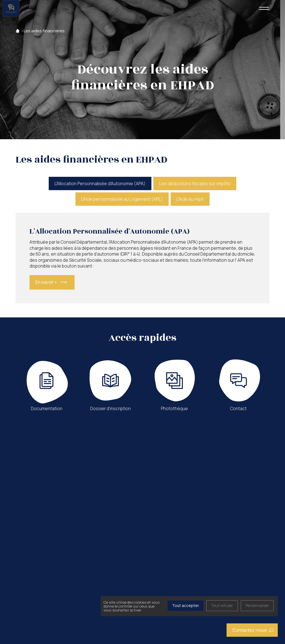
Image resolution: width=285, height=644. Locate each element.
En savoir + (46, 282)
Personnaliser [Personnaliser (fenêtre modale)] (257, 605)
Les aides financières (44, 31)
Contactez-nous (253, 630)
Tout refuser (222, 605)
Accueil (18, 31)
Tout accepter (186, 605)
